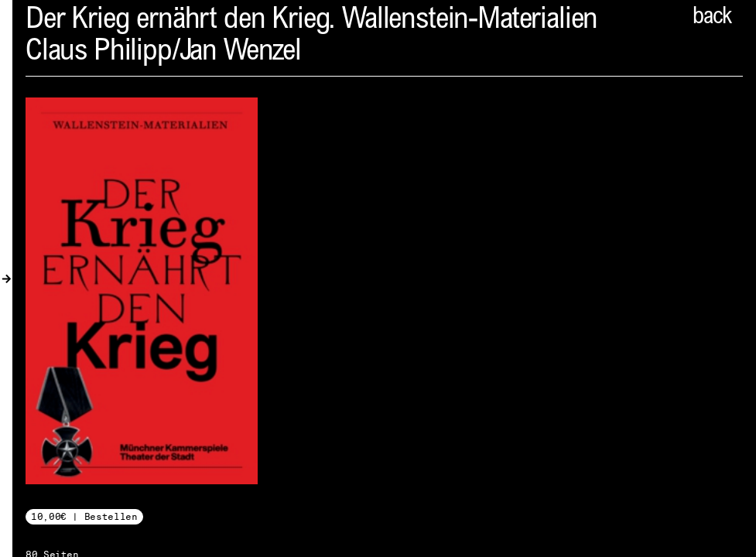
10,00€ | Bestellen (84, 516)
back (712, 18)
